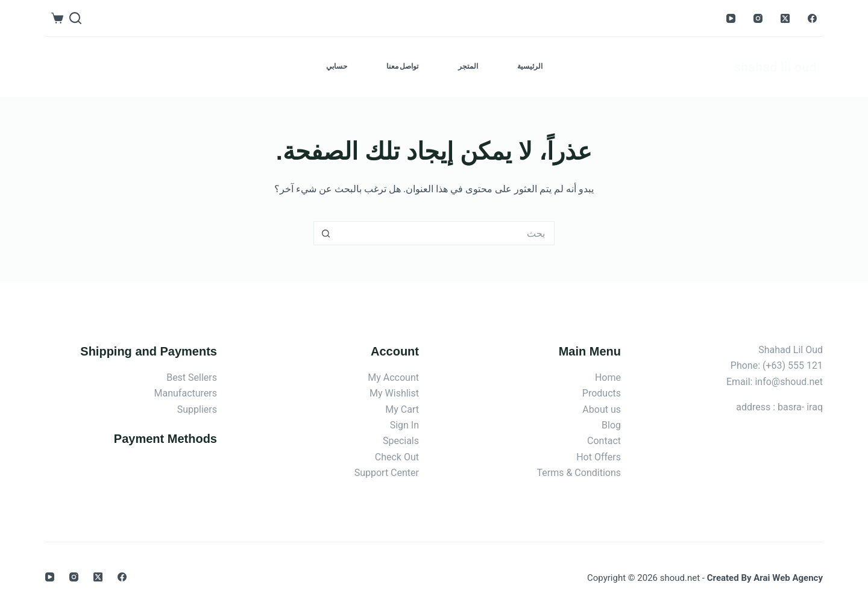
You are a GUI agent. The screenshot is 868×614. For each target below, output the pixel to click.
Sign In (404, 425)
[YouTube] (731, 18)
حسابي (337, 66)
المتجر (468, 66)
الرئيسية (530, 66)
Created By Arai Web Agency (765, 578)
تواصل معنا (403, 66)
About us (602, 409)
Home (608, 377)
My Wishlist (394, 393)
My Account (393, 377)
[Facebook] (812, 18)
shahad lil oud (775, 67)
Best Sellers (192, 377)
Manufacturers (186, 393)
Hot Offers (599, 457)
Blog (611, 425)
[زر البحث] (325, 233)
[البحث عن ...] (446, 233)
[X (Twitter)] (785, 18)
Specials (401, 441)
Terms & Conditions (579, 473)
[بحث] (75, 18)
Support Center (387, 473)
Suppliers (197, 409)
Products (602, 393)
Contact (604, 441)
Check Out (397, 457)
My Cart (402, 409)
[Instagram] (758, 18)
